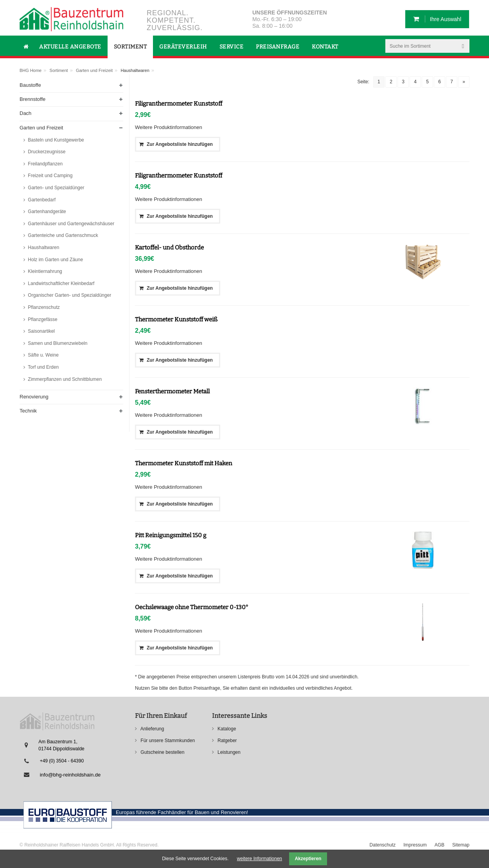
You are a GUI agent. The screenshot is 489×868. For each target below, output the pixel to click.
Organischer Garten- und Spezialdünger (69, 295)
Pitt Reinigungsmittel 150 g (171, 535)
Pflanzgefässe (42, 319)
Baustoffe (30, 85)
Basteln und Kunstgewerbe (55, 140)
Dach (25, 113)
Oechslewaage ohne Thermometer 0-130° (192, 607)
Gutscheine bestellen (162, 752)
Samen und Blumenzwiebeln (57, 343)
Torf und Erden (43, 367)
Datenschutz (383, 845)
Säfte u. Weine (43, 355)
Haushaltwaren (43, 247)
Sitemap (461, 845)
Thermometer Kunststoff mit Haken (184, 463)
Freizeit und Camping (49, 176)
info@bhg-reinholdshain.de (70, 775)
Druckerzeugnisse (46, 152)
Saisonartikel (41, 331)
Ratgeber (227, 741)
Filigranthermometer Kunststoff (179, 104)
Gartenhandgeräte (46, 212)
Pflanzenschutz (43, 307)
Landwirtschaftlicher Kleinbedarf (60, 283)
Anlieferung (152, 729)
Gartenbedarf (41, 200)
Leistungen (228, 752)
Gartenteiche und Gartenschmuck (62, 235)
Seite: (363, 82)
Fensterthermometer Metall (172, 391)
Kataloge (226, 729)
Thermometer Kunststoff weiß (176, 319)
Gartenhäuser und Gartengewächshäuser (70, 224)
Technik (28, 411)
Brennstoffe (32, 99)
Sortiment (59, 70)
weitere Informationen (260, 859)
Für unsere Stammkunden (167, 741)
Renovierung (34, 397)
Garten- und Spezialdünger (55, 188)
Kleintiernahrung (44, 271)
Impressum (415, 845)
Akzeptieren (308, 859)
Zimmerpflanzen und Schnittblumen (64, 379)
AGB (440, 845)
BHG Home (31, 70)
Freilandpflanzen (45, 164)
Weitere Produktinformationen (169, 127)
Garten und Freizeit (94, 70)
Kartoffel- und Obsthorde (169, 247)
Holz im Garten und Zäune (55, 260)
